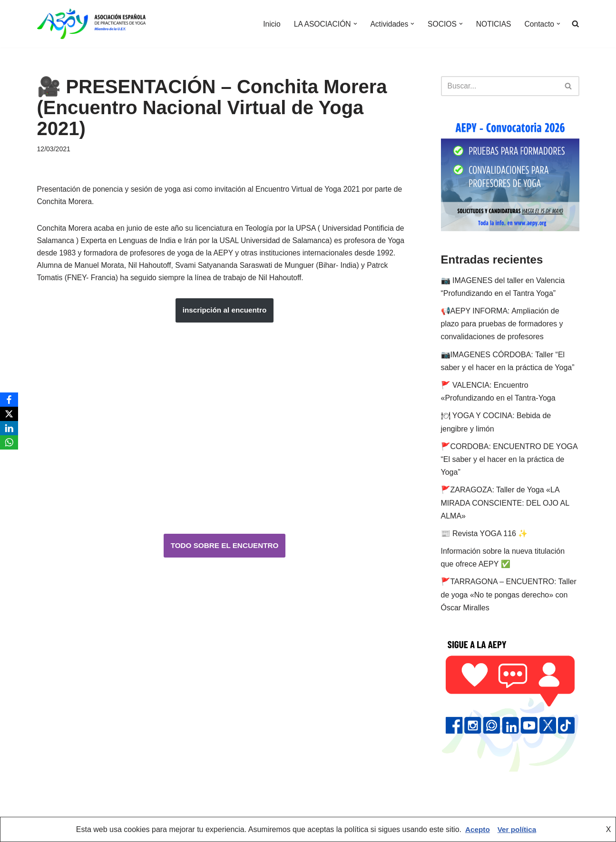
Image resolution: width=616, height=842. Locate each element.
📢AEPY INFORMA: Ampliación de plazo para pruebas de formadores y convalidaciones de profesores (502, 324)
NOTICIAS (492, 24)
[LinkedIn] (9, 428)
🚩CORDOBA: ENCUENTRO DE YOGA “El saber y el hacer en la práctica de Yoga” (509, 460)
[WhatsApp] (9, 442)
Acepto (477, 829)
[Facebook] (9, 400)
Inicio (267, 24)
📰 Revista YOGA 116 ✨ (484, 534)
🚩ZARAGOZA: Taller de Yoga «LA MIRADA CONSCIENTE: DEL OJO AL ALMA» (505, 503)
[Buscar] (499, 86)
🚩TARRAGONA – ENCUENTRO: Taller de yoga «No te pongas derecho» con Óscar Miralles (509, 595)
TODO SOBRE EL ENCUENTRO (225, 551)
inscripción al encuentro (225, 315)
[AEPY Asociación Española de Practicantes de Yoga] (91, 24)
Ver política (517, 829)
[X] (9, 414)
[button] (352, 24)
